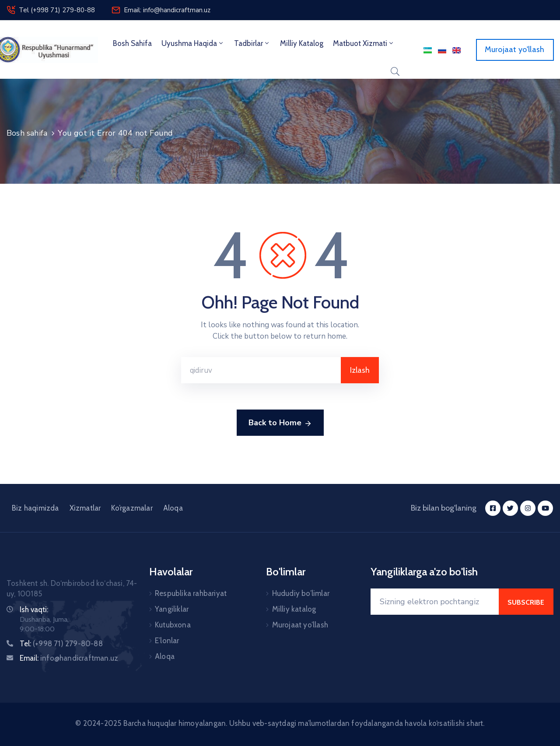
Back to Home (280, 423)
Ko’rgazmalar (132, 508)
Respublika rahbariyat (191, 593)
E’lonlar (167, 641)
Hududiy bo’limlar (301, 593)
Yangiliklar (172, 609)
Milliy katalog (294, 609)
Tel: (61, 644)
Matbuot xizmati (364, 43)
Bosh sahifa (132, 43)
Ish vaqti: (34, 609)
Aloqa (173, 508)
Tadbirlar (252, 43)
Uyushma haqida (193, 43)
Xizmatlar (85, 508)
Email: (69, 658)
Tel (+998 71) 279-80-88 (57, 10)
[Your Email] (435, 602)
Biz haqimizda (35, 508)
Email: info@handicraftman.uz (167, 10)
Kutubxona (173, 625)
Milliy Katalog (302, 43)
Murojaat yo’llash (300, 625)
